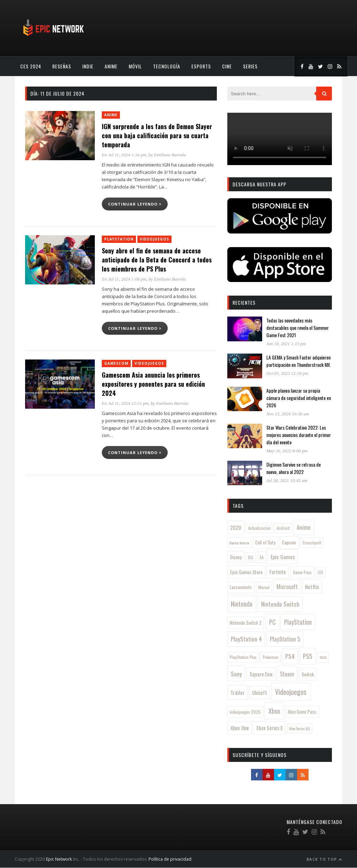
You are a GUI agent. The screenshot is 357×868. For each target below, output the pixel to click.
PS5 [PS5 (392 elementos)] (308, 656)
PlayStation (119, 239)
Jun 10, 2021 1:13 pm (286, 344)
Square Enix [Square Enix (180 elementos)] (261, 674)
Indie (88, 66)
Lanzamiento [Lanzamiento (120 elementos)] (241, 587)
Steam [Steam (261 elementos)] (287, 674)
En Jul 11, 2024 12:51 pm (125, 403)
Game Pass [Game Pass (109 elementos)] (302, 572)
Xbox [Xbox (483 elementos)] (274, 711)
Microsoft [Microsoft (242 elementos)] (287, 587)
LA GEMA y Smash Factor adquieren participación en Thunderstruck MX (298, 361)
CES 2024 (31, 66)
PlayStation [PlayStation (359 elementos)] (298, 622)
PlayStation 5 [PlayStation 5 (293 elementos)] (285, 639)
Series (250, 66)
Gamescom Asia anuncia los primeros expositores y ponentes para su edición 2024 (153, 384)
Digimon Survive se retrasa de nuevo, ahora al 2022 (294, 468)
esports (201, 66)
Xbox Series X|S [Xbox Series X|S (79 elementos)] (299, 728)
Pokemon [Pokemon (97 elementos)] (271, 657)
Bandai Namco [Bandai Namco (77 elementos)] (239, 543)
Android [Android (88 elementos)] (283, 528)
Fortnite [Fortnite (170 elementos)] (278, 572)
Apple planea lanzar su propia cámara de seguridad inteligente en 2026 (299, 398)
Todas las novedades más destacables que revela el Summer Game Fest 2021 (298, 328)
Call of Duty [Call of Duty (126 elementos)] (265, 543)
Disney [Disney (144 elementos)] (236, 557)
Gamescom (116, 363)
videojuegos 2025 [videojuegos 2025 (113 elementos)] (245, 712)
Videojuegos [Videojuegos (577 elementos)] (291, 692)
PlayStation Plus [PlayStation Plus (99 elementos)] (243, 657)
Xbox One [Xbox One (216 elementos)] (240, 728)
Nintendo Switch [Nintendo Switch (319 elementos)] (280, 604)
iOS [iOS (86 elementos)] (320, 572)
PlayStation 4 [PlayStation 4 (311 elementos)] (246, 639)
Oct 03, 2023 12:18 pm (287, 373)
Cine (227, 66)
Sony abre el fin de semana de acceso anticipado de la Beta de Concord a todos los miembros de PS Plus (157, 260)
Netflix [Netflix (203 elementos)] (312, 587)
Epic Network (59, 859)
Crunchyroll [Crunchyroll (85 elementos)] (312, 543)
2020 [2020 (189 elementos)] (236, 527)
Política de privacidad (170, 859)
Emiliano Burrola (170, 155)
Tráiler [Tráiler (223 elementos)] (238, 692)
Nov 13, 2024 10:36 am (288, 414)
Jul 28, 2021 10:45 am (287, 480)
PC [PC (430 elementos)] (272, 622)
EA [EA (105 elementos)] (262, 557)
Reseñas (62, 66)
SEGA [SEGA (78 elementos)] (323, 657)
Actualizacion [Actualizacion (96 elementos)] (260, 528)
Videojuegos (154, 239)
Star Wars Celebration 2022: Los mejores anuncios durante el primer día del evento (299, 435)
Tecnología (167, 66)
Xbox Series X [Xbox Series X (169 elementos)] (269, 728)
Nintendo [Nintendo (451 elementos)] (242, 603)
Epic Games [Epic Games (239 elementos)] (283, 557)
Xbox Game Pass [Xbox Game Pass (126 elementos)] (302, 712)
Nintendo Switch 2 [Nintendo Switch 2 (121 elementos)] (246, 623)
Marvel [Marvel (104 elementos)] (264, 587)
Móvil (135, 66)
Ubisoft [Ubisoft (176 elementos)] (260, 693)
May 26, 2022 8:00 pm (287, 451)
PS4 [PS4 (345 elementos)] (290, 656)
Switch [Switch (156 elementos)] (308, 674)
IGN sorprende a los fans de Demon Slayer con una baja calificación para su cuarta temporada (157, 135)
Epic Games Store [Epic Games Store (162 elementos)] (246, 572)
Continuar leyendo (135, 204)
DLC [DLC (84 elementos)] (251, 557)
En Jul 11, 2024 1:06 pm (124, 279)
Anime (111, 66)
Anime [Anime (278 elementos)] (304, 527)
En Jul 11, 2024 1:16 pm (124, 155)
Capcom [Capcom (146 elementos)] (289, 542)
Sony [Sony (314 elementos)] (236, 674)
